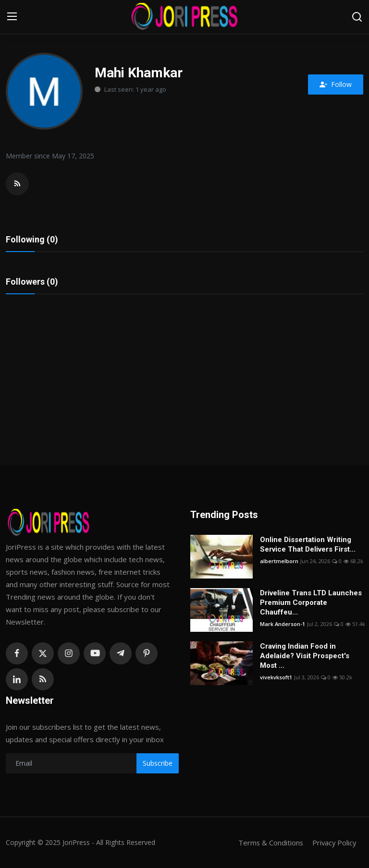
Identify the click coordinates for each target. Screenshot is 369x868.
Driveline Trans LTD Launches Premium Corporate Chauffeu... (311, 603)
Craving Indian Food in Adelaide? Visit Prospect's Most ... (305, 656)
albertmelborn (279, 561)
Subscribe (158, 763)
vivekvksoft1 (276, 677)
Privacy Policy (333, 843)
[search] (357, 17)
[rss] (43, 679)
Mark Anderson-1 (283, 624)
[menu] (12, 17)
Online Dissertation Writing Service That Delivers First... (308, 544)
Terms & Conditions (269, 843)
